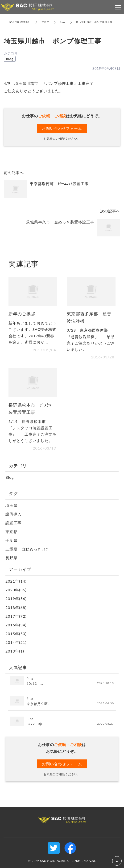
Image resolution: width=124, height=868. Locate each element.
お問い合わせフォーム (62, 128)
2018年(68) (16, 607)
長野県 (11, 558)
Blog (63, 22)
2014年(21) (16, 642)
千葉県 (11, 540)
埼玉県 (11, 505)
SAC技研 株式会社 (20, 22)
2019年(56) (16, 598)
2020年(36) (16, 590)
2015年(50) (16, 634)
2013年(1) (15, 651)
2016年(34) (16, 625)
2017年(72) (16, 616)
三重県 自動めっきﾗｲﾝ (27, 549)
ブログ (45, 22)
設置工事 (13, 523)
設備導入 (13, 514)
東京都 (11, 532)
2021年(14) (16, 581)
